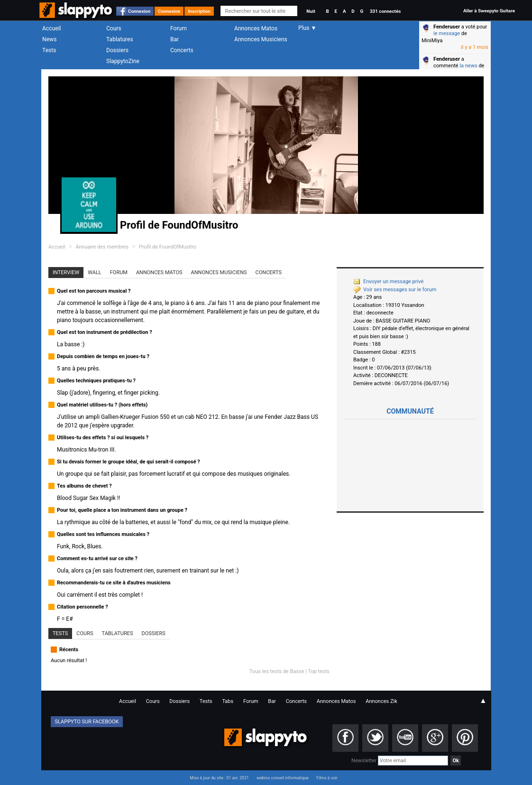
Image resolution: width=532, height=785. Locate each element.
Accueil (52, 28)
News (49, 39)
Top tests (319, 671)
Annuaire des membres (102, 247)
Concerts (182, 50)
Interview (66, 272)
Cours (114, 28)
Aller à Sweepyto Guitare (489, 11)
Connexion (139, 11)
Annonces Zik (381, 701)
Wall (95, 272)
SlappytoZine (123, 61)
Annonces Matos (256, 28)
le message (447, 33)
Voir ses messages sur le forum (395, 290)
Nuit (311, 11)
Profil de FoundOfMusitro (168, 247)
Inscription (199, 11)
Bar (174, 39)
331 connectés (385, 11)
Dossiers (117, 50)
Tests (49, 50)
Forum (179, 28)
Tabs (228, 701)
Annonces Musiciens (261, 39)
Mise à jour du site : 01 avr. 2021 (219, 778)
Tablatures (120, 39)
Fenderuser (447, 27)
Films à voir (327, 778)
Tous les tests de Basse (277, 671)
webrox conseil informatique (283, 778)
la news (468, 66)
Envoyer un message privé (388, 282)
